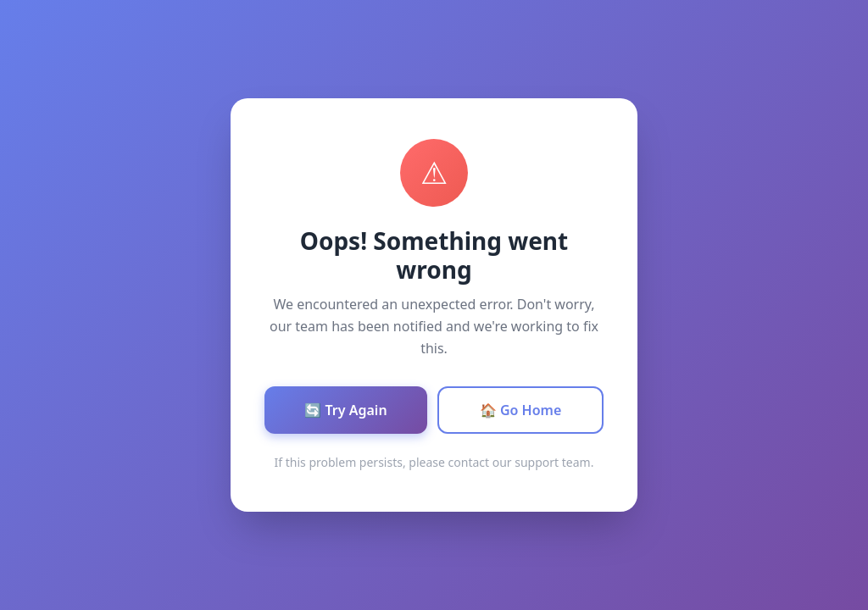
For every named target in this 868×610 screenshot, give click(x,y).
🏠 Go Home (521, 410)
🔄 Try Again (345, 410)
